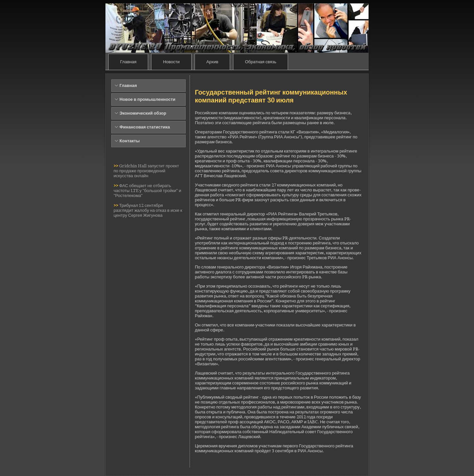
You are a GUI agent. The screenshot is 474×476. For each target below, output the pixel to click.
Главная (128, 62)
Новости (171, 62)
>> (116, 166)
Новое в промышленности (147, 99)
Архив (212, 62)
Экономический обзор (143, 113)
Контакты (130, 141)
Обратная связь (261, 62)
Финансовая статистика (145, 127)
